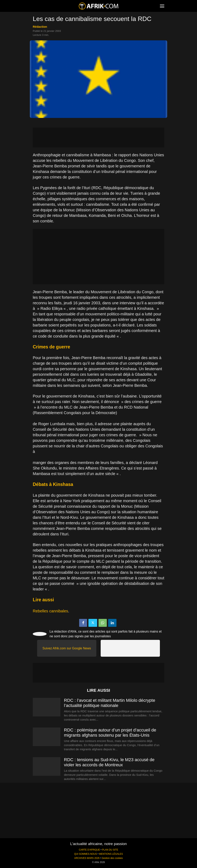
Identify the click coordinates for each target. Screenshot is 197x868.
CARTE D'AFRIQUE (89, 850)
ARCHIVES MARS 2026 (87, 858)
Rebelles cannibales (50, 611)
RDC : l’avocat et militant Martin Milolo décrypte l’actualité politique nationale (110, 703)
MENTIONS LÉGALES (111, 854)
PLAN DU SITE (110, 850)
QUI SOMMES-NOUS (86, 854)
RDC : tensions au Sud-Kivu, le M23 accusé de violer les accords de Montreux (109, 762)
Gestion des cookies (112, 858)
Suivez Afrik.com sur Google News (67, 648)
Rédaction (40, 27)
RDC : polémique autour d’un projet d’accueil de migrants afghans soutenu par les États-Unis (110, 733)
